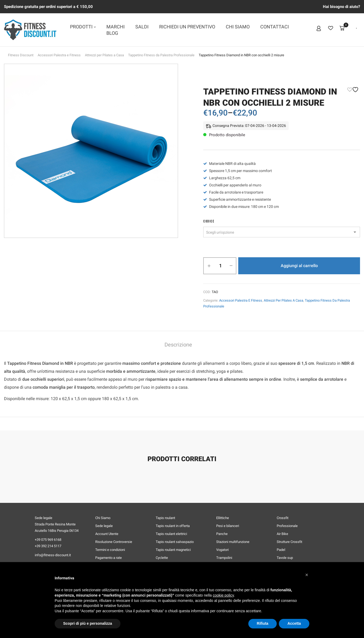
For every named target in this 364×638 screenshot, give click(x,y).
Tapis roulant (165, 518)
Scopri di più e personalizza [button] (88, 623)
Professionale (287, 526)
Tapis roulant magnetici (173, 550)
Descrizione (178, 345)
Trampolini (224, 558)
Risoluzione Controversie (114, 542)
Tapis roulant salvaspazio (175, 542)
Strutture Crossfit (289, 542)
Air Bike (282, 534)
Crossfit (283, 518)
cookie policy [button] (223, 595)
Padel (281, 550)
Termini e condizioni (110, 550)
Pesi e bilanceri (228, 526)
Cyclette (162, 558)
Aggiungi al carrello (299, 266)
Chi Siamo (103, 518)
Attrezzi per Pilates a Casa (104, 55)
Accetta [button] (294, 623)
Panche (222, 534)
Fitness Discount (21, 55)
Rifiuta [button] (263, 623)
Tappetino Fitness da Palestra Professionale (161, 55)
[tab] (178, 345)
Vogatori (222, 550)
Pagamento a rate (109, 558)
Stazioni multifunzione (233, 542)
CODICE (209, 221)
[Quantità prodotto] (220, 266)
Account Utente (107, 534)
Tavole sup (285, 558)
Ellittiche (223, 518)
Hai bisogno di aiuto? (341, 7)
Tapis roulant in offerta (173, 526)
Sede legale (104, 526)
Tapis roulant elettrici (171, 534)
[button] (307, 575)
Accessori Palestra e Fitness (59, 55)
